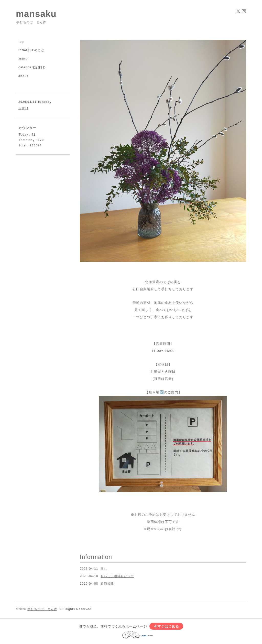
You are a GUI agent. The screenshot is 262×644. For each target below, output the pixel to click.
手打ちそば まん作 (42, 609)
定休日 (23, 108)
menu (23, 59)
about (23, 76)
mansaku (36, 14)
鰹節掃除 (107, 584)
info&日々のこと (31, 50)
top (21, 42)
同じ (104, 569)
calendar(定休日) (32, 67)
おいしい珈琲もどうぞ (117, 576)
